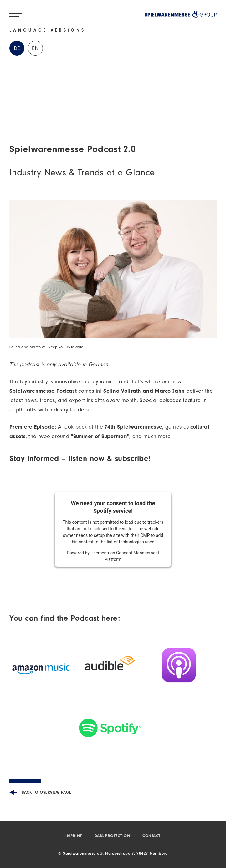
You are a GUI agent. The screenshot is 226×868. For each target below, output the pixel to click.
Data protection (112, 836)
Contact (152, 836)
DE (17, 49)
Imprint (74, 836)
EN (35, 49)
